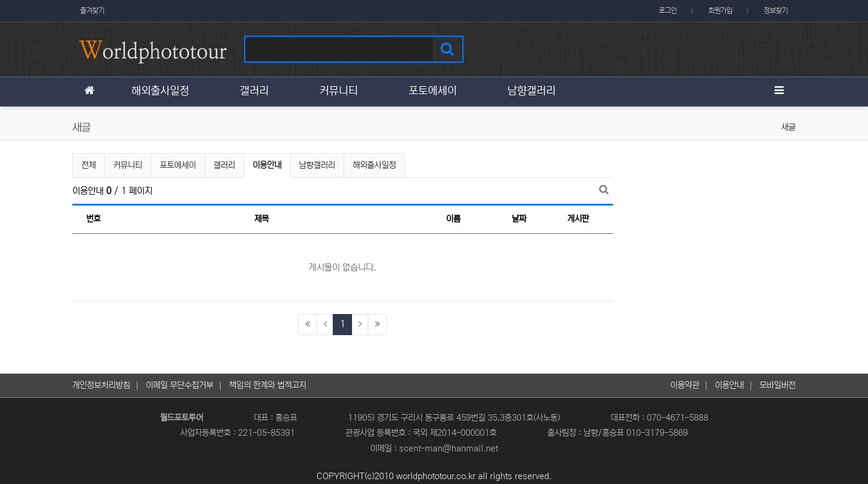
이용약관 (685, 385)
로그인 (668, 11)
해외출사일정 (374, 165)
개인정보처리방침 (101, 385)
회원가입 (720, 11)
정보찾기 (776, 11)
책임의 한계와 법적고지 (268, 385)
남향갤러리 (317, 165)
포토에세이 (178, 165)
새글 (788, 127)
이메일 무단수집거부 (180, 385)
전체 (89, 165)
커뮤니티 (128, 165)
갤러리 (224, 165)
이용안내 (268, 164)
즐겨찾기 (92, 11)
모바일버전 (778, 385)
